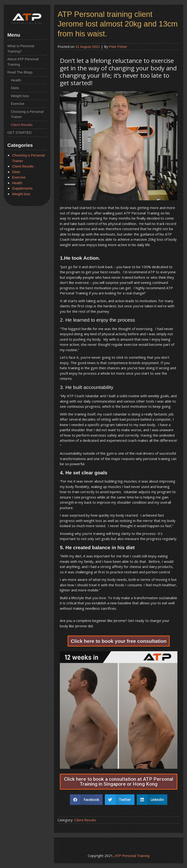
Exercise (18, 104)
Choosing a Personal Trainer (27, 114)
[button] (118, 641)
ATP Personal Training (132, 856)
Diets (15, 88)
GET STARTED (19, 132)
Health (16, 80)
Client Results (22, 125)
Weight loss (20, 96)
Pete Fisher (118, 47)
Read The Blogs (20, 72)
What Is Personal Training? (21, 49)
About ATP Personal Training (23, 62)
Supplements (22, 188)
